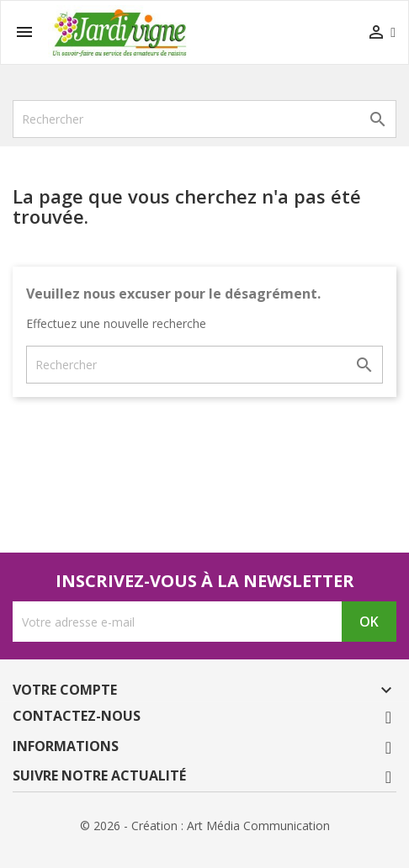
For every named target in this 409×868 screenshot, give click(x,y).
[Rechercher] (204, 119)
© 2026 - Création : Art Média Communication (205, 826)
